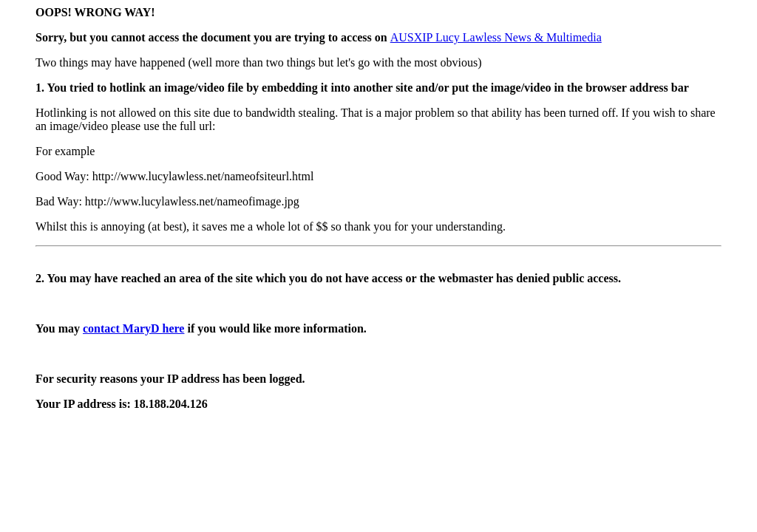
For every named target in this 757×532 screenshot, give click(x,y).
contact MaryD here (133, 328)
